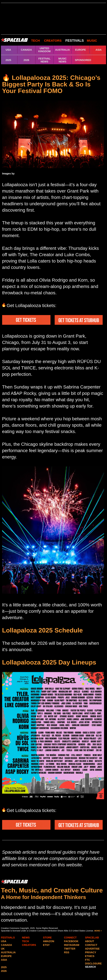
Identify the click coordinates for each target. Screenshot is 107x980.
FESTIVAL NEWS (44, 60)
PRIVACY (91, 952)
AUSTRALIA (62, 50)
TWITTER (70, 949)
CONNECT (70, 938)
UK (3, 949)
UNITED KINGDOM (44, 50)
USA (8, 50)
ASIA (99, 50)
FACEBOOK (71, 941)
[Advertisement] (53, 19)
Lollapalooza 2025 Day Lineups (49, 662)
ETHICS (90, 956)
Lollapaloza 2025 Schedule (42, 630)
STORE (47, 938)
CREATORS (53, 41)
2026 (26, 60)
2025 (8, 60)
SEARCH (90, 967)
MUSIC (92, 41)
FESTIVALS (75, 41)
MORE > (98, 931)
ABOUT (90, 941)
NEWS (26, 938)
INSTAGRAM (72, 945)
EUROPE (81, 50)
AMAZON (49, 941)
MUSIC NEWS (62, 60)
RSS (67, 952)
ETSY (46, 945)
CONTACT (91, 945)
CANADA (26, 50)
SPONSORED (83, 60)
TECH (35, 41)
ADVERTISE (92, 949)
